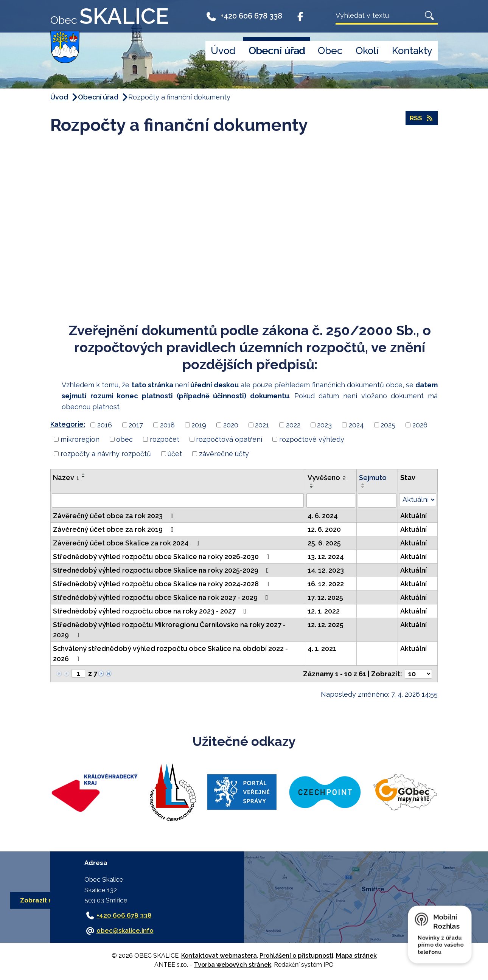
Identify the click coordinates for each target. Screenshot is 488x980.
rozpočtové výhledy (312, 439)
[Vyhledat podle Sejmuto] (377, 500)
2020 (231, 425)
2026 (420, 425)
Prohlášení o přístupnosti (296, 956)
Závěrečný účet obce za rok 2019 (115, 529)
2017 (136, 425)
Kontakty (412, 51)
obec (124, 439)
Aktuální (413, 516)
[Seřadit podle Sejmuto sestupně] (363, 487)
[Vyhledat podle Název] (178, 500)
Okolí (367, 51)
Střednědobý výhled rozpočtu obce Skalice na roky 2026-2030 (163, 557)
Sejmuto (373, 478)
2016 (105, 425)
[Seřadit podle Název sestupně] (84, 477)
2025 (388, 425)
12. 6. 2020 (324, 529)
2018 (167, 425)
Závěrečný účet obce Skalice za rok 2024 (127, 543)
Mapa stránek (356, 956)
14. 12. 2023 (326, 570)
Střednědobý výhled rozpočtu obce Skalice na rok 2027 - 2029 (162, 597)
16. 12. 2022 (326, 584)
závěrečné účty (224, 454)
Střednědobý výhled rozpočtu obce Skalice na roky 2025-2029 (162, 570)
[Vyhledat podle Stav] (418, 500)
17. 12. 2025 (325, 597)
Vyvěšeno (327, 478)
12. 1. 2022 (324, 611)
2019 (199, 425)
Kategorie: (68, 424)
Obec (330, 51)
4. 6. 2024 (323, 516)
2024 (356, 425)
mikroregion (80, 439)
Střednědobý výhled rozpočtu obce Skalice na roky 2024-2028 (163, 584)
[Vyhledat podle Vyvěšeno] (331, 500)
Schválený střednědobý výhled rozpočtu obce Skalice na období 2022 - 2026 (170, 654)
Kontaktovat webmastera (219, 956)
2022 (293, 425)
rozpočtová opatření (229, 439)
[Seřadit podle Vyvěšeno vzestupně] (312, 484)
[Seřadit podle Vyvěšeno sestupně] (312, 487)
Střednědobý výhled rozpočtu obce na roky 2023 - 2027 (151, 611)
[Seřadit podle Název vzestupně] (84, 474)
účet (175, 454)
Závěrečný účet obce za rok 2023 (115, 516)
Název (66, 478)
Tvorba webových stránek (232, 965)
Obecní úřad (277, 51)
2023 (324, 425)
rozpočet (165, 439)
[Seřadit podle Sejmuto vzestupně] (363, 484)
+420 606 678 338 (244, 16)
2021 (262, 425)
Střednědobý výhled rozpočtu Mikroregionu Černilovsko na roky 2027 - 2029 (169, 630)
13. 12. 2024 (326, 557)
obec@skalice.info (125, 930)
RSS (421, 119)
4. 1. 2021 (322, 648)
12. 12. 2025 (326, 625)
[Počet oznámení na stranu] (418, 674)
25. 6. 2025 (324, 543)
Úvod (223, 51)
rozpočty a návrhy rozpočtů (106, 454)
